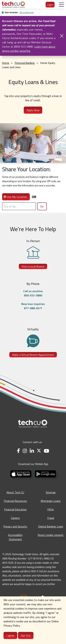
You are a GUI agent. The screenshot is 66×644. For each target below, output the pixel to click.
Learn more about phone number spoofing (29, 49)
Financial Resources (15, 501)
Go (42, 206)
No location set (27, 12)
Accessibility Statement (15, 537)
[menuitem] (13, 5)
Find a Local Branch (33, 266)
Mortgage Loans (51, 501)
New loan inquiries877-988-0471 (33, 306)
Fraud (51, 518)
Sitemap (51, 492)
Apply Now (33, 110)
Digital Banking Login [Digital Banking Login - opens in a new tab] (51, 526)
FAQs (51, 509)
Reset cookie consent (51, 535)
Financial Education (15, 509)
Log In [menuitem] (50, 5)
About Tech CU (15, 492)
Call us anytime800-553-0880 (33, 293)
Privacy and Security (15, 526)
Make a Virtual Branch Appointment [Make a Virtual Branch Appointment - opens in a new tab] (33, 355)
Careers (15, 518)
